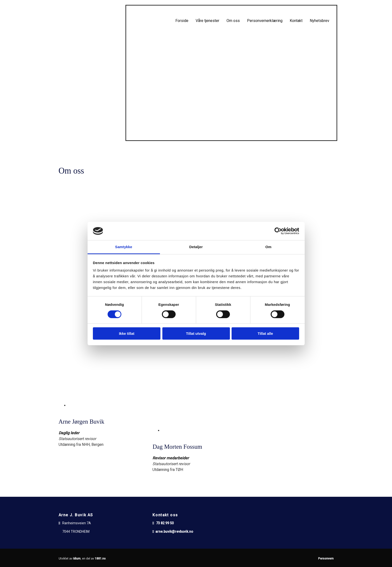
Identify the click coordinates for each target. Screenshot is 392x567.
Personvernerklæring (265, 21)
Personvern (326, 559)
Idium (77, 559)
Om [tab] (268, 247)
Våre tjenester (207, 21)
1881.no (100, 559)
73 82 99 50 (165, 523)
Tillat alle (265, 333)
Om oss (233, 21)
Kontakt (296, 21)
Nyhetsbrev (320, 21)
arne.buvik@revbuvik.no (174, 532)
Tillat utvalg (196, 333)
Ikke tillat (127, 333)
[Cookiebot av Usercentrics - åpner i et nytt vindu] (278, 231)
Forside (182, 21)
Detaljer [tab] (196, 247)
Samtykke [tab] (124, 247)
